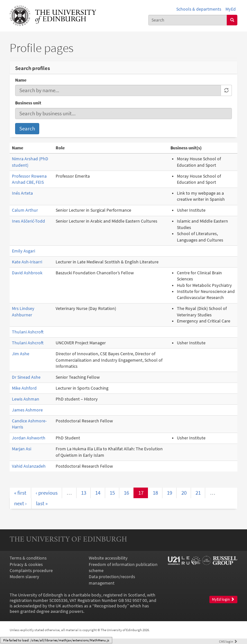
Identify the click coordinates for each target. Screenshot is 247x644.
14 (98, 493)
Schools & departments (199, 9)
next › (20, 503)
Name (21, 80)
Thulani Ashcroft (28, 332)
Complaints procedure (31, 571)
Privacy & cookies (26, 565)
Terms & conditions (28, 558)
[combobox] (188, 20)
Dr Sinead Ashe (26, 377)
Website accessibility (108, 558)
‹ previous (47, 493)
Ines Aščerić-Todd (28, 221)
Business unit (28, 103)
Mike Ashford (24, 388)
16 (126, 493)
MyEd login (223, 599)
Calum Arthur (25, 210)
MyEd (231, 9)
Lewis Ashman (26, 399)
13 (84, 493)
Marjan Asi (22, 449)
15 (112, 493)
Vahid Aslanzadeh (29, 466)
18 (155, 493)
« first (20, 493)
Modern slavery (24, 577)
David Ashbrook (27, 273)
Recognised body (111, 606)
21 (198, 493)
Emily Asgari (23, 251)
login (228, 641)
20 (184, 493)
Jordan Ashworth (29, 438)
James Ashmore (27, 410)
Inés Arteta (22, 193)
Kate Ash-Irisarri (27, 262)
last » (42, 503)
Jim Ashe (21, 354)
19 (169, 493)
